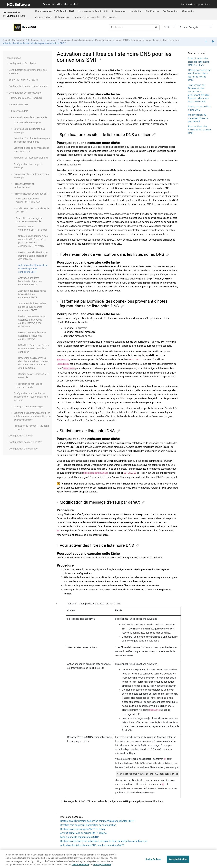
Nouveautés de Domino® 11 (93, 11)
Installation (136, 11)
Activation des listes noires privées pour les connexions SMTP (32, 294)
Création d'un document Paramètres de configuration (88, 823)
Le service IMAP (19, 111)
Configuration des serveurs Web (26, 442)
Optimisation (62, 17)
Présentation (119, 11)
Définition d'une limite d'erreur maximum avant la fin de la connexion (34, 349)
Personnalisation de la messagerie (76, 40)
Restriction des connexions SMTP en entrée (83, 827)
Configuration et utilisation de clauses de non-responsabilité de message (31, 397)
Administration (43, 17)
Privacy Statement (102, 865)
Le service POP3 (20, 105)
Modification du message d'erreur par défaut (198, 118)
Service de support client (196, 4)
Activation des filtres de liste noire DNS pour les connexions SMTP (34, 43)
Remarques (109, 17)
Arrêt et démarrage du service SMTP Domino (83, 831)
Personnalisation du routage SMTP (112, 40)
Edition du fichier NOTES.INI (23, 80)
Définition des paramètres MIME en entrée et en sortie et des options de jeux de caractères (32, 416)
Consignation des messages (28, 407)
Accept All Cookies (178, 859)
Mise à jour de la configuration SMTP (80, 835)
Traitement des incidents (86, 17)
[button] (5, 58)
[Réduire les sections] (206, 42)
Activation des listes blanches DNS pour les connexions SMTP (30, 281)
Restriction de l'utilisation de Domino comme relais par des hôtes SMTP (97, 819)
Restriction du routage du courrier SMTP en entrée (155, 40)
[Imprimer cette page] (213, 42)
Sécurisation (188, 11)
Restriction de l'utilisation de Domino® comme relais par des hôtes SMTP (33, 256)
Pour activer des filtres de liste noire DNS (199, 130)
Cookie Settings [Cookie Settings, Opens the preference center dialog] (153, 859)
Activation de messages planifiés (31, 158)
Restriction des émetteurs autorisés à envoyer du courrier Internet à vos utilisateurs (104, 839)
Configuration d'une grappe (23, 449)
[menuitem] (55, 11)
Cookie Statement (80, 865)
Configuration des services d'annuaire (28, 86)
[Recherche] (156, 27)
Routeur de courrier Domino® (27, 98)
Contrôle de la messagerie (27, 122)
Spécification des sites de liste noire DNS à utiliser (199, 62)
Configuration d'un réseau (22, 63)
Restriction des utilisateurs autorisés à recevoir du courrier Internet (32, 336)
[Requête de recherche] (134, 27)
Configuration (170, 11)
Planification (152, 11)
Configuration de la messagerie (42, 40)
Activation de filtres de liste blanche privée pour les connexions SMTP (32, 307)
